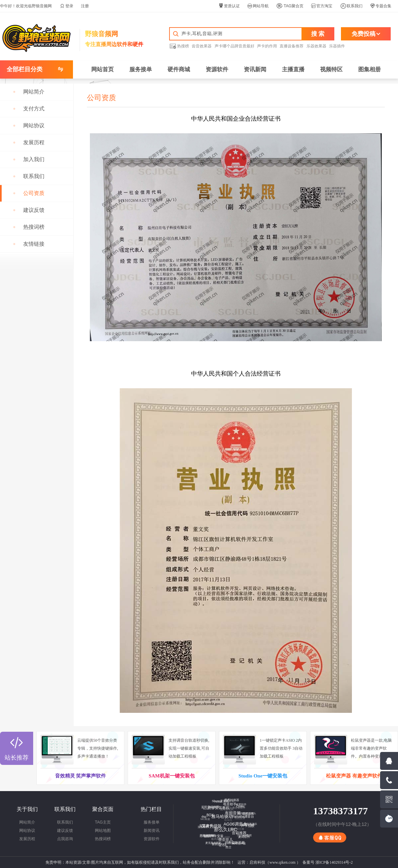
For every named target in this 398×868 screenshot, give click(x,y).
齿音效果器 (202, 46)
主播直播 (293, 69)
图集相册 (369, 69)
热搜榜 (179, 46)
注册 (85, 6)
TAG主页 (103, 822)
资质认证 (229, 6)
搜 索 (318, 34)
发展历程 (27, 839)
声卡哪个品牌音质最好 (234, 46)
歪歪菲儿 (224, 838)
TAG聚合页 (290, 6)
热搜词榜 (103, 839)
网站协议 (27, 831)
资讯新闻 (255, 69)
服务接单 (141, 69)
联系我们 (351, 6)
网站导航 (258, 6)
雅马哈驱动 (220, 815)
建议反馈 (65, 831)
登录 (67, 6)
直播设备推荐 (292, 46)
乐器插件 (337, 46)
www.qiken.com (282, 862)
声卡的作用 (267, 46)
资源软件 (217, 69)
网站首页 (102, 69)
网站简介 (27, 822)
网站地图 (103, 831)
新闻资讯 (152, 831)
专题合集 (381, 6)
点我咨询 (65, 839)
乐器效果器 (316, 46)
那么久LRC (224, 828)
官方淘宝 (322, 6)
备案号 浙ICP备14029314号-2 (328, 862)
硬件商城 (179, 69)
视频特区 (331, 69)
